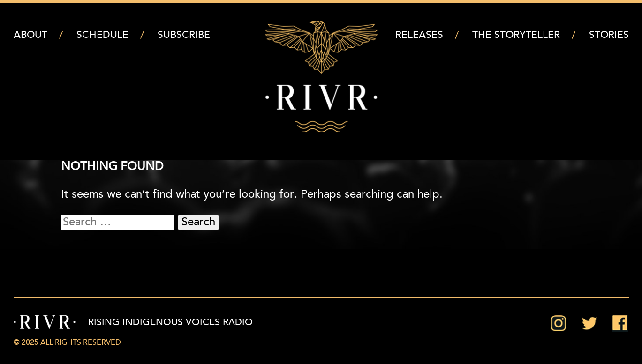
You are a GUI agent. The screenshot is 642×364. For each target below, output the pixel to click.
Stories (609, 35)
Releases (419, 35)
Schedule (102, 35)
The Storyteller (516, 35)
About (30, 35)
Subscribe (184, 35)
